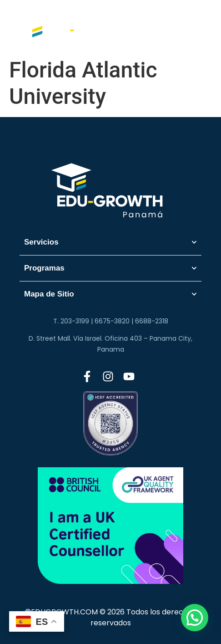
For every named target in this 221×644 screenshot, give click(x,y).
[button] (195, 618)
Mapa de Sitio (110, 294)
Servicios (110, 242)
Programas (110, 268)
